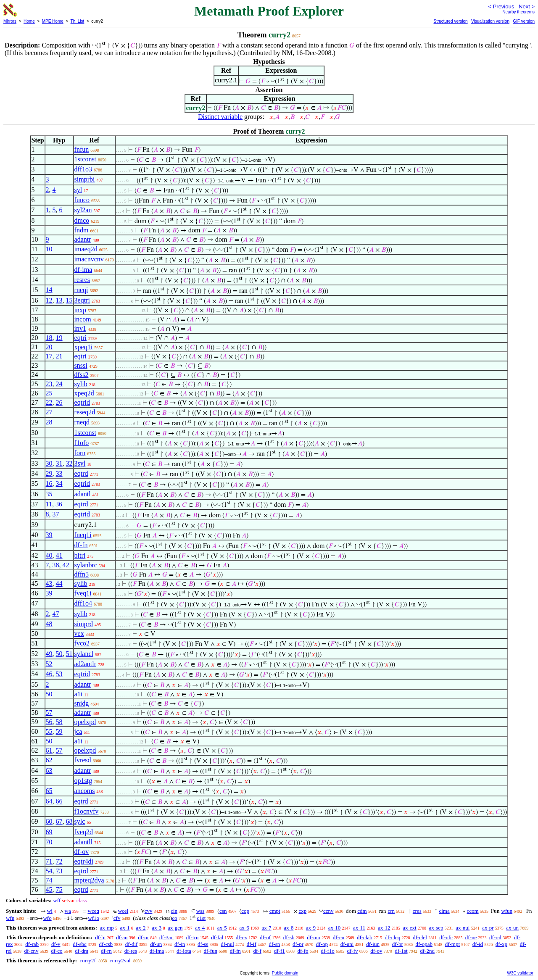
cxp (302, 911)
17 (49, 356)
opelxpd (85, 722)
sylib (81, 384)
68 (69, 821)
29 (49, 473)
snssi (81, 365)
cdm (362, 911)
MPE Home (53, 21)
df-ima (83, 270)
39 (49, 535)
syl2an (83, 210)
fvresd (83, 760)
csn (223, 911)
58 (59, 722)
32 (69, 463)
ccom (472, 911)
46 (49, 674)
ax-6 (244, 928)
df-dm (82, 951)
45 (49, 889)
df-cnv (31, 951)
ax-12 (384, 928)
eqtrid (82, 402)
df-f (258, 951)
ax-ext (409, 928)
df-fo (303, 951)
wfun (507, 911)
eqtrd (81, 473)
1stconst (85, 159)
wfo (47, 918)
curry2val (120, 960)
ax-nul (463, 928)
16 (49, 483)
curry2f (87, 960)
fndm (82, 230)
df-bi (100, 937)
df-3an (166, 937)
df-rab (32, 944)
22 (49, 402)
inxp (80, 310)
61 (49, 750)
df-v (56, 944)
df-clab (365, 937)
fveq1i (83, 593)
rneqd (82, 422)
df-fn (81, 545)
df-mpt (452, 944)
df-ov (82, 852)
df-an (122, 937)
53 (59, 674)
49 (49, 654)
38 (56, 565)
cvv (149, 911)
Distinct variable (220, 117)
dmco (82, 220)
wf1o (94, 918)
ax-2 (141, 928)
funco (82, 200)
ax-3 (157, 928)
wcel (123, 911)
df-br (398, 944)
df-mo (314, 937)
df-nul (227, 944)
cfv (117, 918)
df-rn (106, 951)
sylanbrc (86, 565)
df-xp (501, 944)
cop (245, 911)
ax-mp (107, 928)
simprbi (85, 179)
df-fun (211, 951)
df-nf (265, 937)
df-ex (241, 937)
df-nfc (446, 937)
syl (78, 190)
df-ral (495, 937)
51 (69, 654)
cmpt (275, 911)
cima (444, 911)
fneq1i (83, 535)
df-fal (217, 937)
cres (417, 911)
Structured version (450, 21)
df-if (252, 944)
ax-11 (359, 928)
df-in (180, 944)
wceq (94, 911)
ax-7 (266, 928)
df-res (131, 951)
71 (49, 861)
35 (49, 494)
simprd (84, 624)
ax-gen (175, 928)
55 (49, 731)
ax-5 (222, 928)
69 (49, 832)
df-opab (424, 944)
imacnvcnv (89, 259)
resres (82, 280)
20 (49, 347)
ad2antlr (85, 664)
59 (59, 731)
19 (59, 338)
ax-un (512, 928)
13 (59, 300)
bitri (80, 555)
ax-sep (436, 928)
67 (59, 821)
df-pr (298, 944)
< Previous (501, 7)
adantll (84, 842)
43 (49, 584)
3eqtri (82, 300)
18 (49, 338)
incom (83, 319)
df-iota (184, 951)
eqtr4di (84, 861)
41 (59, 555)
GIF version (524, 21)
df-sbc (80, 944)
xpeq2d (84, 393)
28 (49, 422)
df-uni (347, 944)
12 (49, 300)
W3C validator (520, 973)
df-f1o (328, 951)
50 (59, 654)
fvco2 (82, 643)
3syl (80, 463)
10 (49, 249)
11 (49, 504)
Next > (527, 7)
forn (80, 453)
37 (56, 514)
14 (49, 290)
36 (59, 504)
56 (49, 722)
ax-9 (311, 928)
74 (49, 880)
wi (50, 911)
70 (49, 842)
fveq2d (84, 832)
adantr (83, 239)
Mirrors (10, 21)
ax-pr (488, 928)
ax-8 (289, 928)
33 (59, 473)
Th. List (78, 21)
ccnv (328, 911)
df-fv (353, 951)
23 (49, 384)
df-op (322, 944)
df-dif (132, 944)
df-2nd (427, 951)
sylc (80, 821)
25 (49, 393)
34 (59, 483)
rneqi (81, 290)
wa (68, 911)
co (174, 918)
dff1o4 (83, 603)
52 (49, 664)
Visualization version (490, 21)
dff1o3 (83, 169)
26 (59, 402)
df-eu (339, 937)
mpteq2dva (89, 880)
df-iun (373, 944)
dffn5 (82, 574)
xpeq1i (84, 347)
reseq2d (85, 412)
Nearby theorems (518, 12)
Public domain (285, 973)
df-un (156, 944)
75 (59, 889)
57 (49, 713)
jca (78, 731)
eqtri (80, 338)
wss (200, 911)
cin (174, 911)
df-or (143, 937)
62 (49, 760)
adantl (83, 494)
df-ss (203, 944)
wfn (10, 918)
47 (56, 614)
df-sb (289, 937)
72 (59, 861)
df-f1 (280, 951)
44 (59, 584)
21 (59, 356)
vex (79, 634)
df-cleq (392, 937)
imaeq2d (86, 249)
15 (69, 300)
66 (59, 801)
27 (49, 412)
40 (49, 555)
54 (49, 871)
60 (49, 821)
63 (49, 771)
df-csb (106, 944)
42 (66, 565)
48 (49, 624)
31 (59, 463)
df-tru (193, 937)
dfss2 (82, 375)
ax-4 (200, 928)
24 (59, 384)
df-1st (401, 951)
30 (49, 463)
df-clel (420, 937)
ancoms (85, 791)
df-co (57, 951)
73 (59, 871)
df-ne (471, 937)
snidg (82, 703)
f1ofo (82, 443)
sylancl (84, 654)
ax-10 (335, 928)
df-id (478, 944)
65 (49, 791)
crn (391, 911)
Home (29, 21)
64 (49, 801)
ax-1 (125, 928)
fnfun (82, 149)
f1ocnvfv (87, 811)
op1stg (83, 781)
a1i (79, 694)
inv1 (80, 328)
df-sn (275, 944)
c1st (201, 918)
